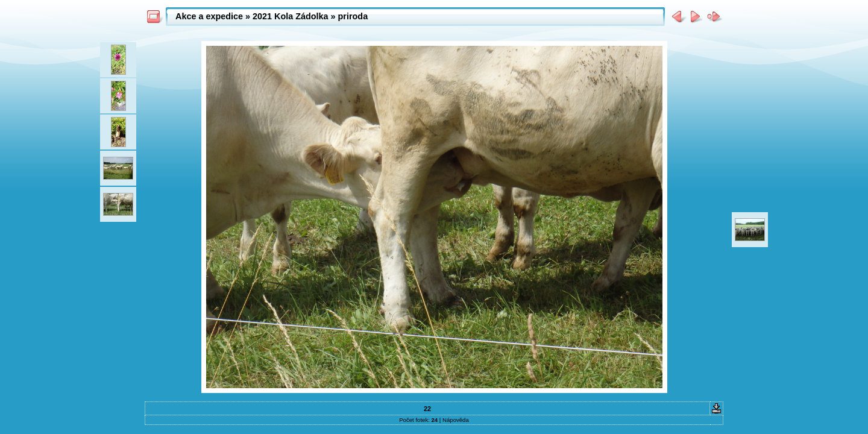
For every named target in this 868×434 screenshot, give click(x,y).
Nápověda (456, 420)
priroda (353, 16)
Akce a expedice (209, 16)
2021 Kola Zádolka (291, 16)
